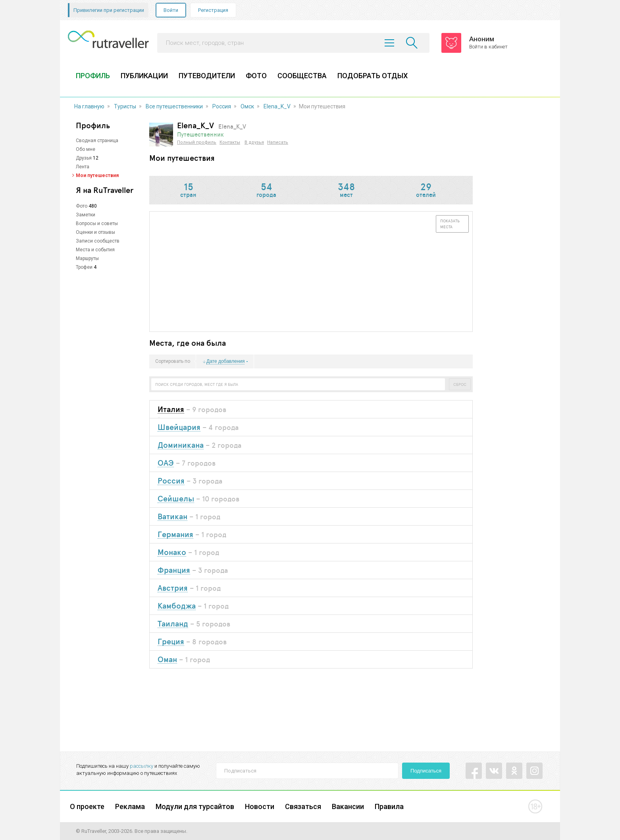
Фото (82, 206)
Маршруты (87, 258)
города (266, 191)
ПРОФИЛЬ (93, 76)
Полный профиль (197, 142)
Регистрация (213, 10)
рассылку (142, 766)
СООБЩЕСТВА (302, 76)
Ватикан (172, 517)
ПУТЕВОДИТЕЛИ (207, 76)
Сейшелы (176, 499)
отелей (426, 191)
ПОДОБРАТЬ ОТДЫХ (373, 76)
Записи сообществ (98, 241)
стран (188, 191)
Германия (175, 535)
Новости (260, 806)
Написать (278, 142)
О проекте (87, 806)
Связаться (303, 806)
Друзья (84, 158)
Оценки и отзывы (95, 232)
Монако (172, 552)
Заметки (86, 215)
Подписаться (426, 771)
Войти (171, 10)
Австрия (173, 588)
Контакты (230, 142)
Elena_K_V (277, 106)
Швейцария (179, 427)
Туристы (125, 106)
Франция (174, 570)
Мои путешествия (97, 175)
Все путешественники (174, 106)
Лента (83, 167)
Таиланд (173, 624)
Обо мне (86, 149)
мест (346, 191)
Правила (389, 806)
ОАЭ (166, 463)
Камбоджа (177, 606)
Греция (171, 642)
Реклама (130, 806)
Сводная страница (97, 141)
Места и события (95, 250)
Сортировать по (173, 362)
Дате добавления (225, 361)
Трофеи (84, 267)
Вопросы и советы (97, 223)
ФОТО (256, 76)
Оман (167, 660)
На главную (89, 106)
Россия (222, 106)
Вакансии (348, 806)
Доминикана (181, 445)
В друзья (254, 142)
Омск (247, 106)
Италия (171, 409)
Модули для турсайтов (195, 806)
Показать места (450, 224)
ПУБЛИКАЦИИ (144, 76)
